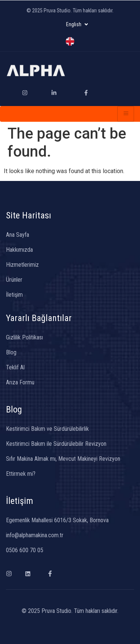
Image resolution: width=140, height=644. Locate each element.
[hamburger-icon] (126, 114)
